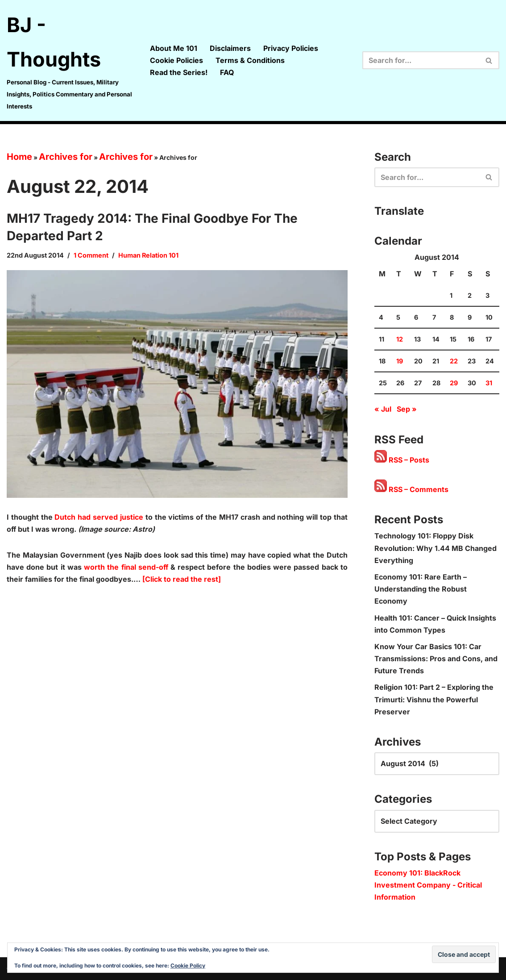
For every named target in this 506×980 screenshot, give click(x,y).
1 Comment (91, 255)
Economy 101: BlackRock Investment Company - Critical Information (428, 885)
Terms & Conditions (250, 60)
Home (19, 157)
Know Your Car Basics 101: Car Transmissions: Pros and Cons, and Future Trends (436, 659)
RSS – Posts (402, 460)
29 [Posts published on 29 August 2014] (454, 383)
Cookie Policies (176, 60)
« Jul (383, 409)
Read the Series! (179, 72)
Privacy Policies (291, 48)
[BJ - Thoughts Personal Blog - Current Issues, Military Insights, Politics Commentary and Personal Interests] (71, 60)
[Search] (421, 60)
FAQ (227, 72)
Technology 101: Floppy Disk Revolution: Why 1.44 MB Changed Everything (435, 548)
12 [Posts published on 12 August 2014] (400, 339)
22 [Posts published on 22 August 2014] (454, 361)
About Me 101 (174, 48)
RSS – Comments (411, 489)
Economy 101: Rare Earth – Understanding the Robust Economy (421, 589)
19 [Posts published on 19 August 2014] (400, 361)
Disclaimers (230, 48)
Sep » (407, 409)
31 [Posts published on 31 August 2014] (489, 383)
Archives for (66, 157)
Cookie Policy (188, 965)
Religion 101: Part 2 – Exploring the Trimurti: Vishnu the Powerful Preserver (434, 699)
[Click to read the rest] (182, 579)
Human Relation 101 (148, 255)
